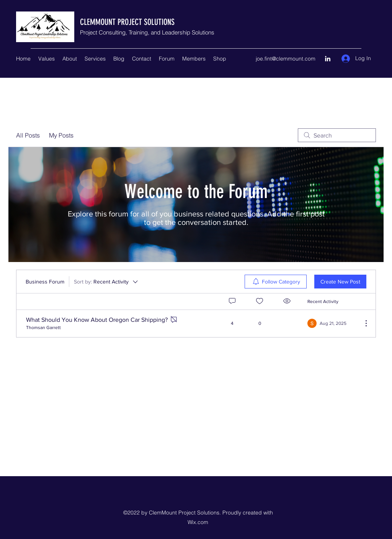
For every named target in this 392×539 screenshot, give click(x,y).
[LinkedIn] (328, 59)
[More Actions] (362, 323)
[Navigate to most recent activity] (332, 323)
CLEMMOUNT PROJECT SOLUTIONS (127, 22)
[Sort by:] (106, 282)
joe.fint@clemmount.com (286, 59)
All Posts (28, 135)
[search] (337, 135)
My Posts (61, 135)
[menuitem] (276, 282)
